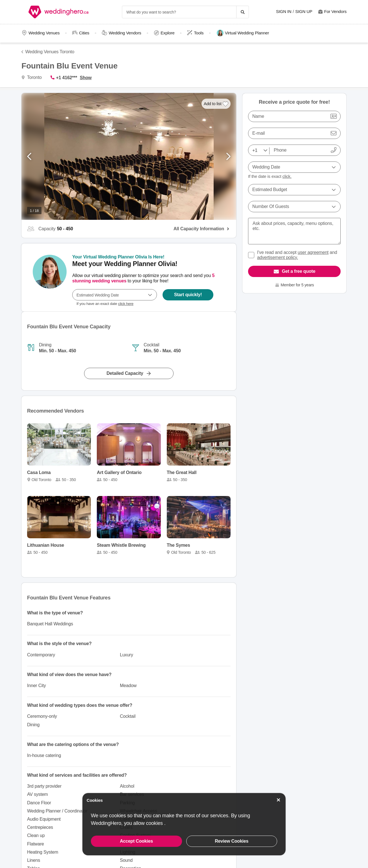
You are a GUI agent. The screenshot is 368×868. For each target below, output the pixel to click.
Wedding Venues (44, 33)
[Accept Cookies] (279, 800)
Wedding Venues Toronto (50, 52)
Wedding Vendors (125, 33)
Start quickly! (188, 295)
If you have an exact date (105, 304)
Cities (84, 33)
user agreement (313, 252)
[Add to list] (216, 104)
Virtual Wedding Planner (243, 33)
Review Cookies (232, 841)
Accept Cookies (136, 841)
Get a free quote (299, 271)
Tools (199, 33)
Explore (167, 33)
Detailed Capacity (125, 373)
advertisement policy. (278, 257)
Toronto (34, 77)
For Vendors (335, 11)
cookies (155, 823)
